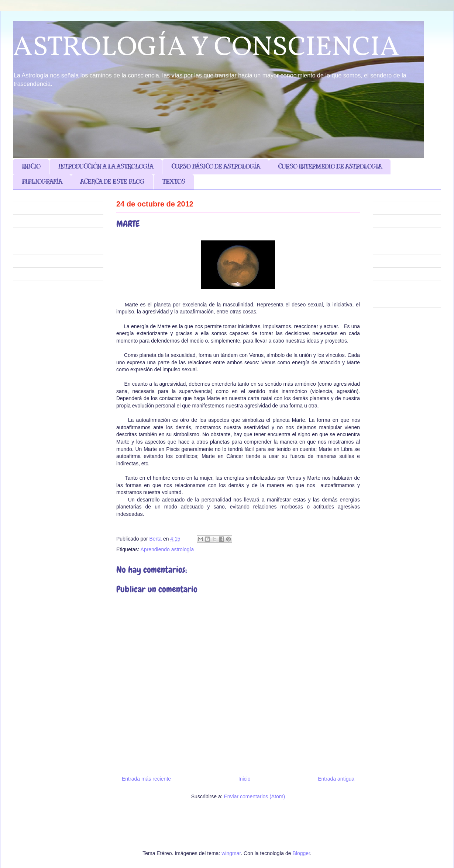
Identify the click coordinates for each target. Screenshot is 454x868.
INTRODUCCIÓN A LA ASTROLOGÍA (106, 167)
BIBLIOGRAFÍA (42, 182)
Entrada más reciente (146, 779)
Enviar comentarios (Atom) (254, 796)
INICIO (31, 167)
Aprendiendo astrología (167, 549)
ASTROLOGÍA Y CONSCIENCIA (206, 48)
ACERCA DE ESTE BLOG (112, 182)
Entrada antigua (336, 779)
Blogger (301, 853)
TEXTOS (174, 182)
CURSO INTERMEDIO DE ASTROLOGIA (330, 167)
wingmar (231, 853)
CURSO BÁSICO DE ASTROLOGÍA (216, 167)
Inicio (245, 779)
